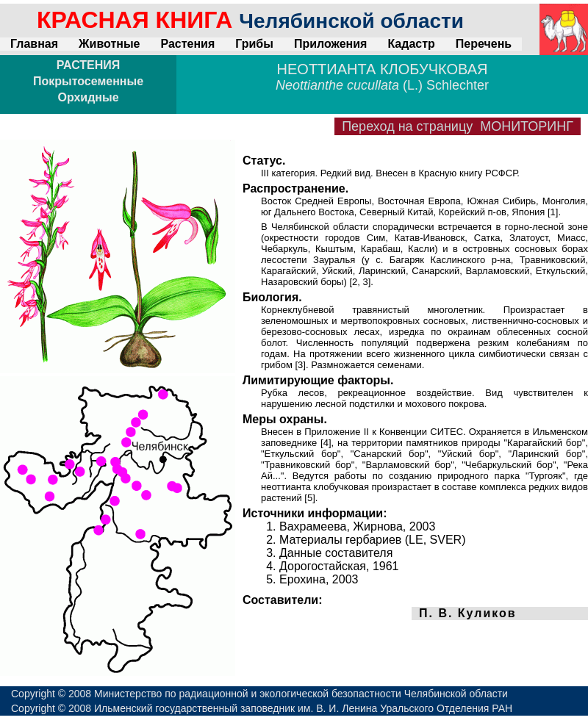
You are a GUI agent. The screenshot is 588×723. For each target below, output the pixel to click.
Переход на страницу (458, 126)
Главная (34, 44)
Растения (187, 44)
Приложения (331, 44)
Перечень (484, 44)
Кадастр (411, 44)
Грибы (254, 44)
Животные (109, 44)
